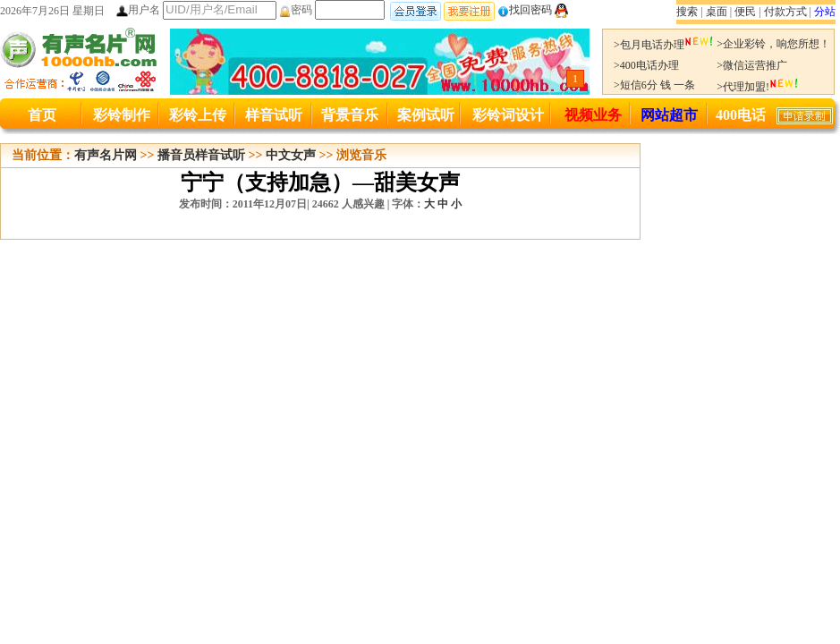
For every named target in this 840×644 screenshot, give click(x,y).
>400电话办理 (646, 65)
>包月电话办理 (664, 45)
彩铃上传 (198, 115)
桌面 (717, 12)
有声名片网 (106, 155)
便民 (745, 12)
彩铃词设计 (508, 115)
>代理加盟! (758, 87)
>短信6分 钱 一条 (654, 85)
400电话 (741, 115)
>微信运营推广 (752, 65)
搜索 (687, 12)
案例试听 (426, 115)
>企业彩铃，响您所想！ (773, 44)
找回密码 (525, 10)
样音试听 (274, 115)
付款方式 (785, 12)
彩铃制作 (122, 115)
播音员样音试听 (201, 155)
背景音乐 (350, 115)
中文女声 (291, 155)
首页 (42, 115)
